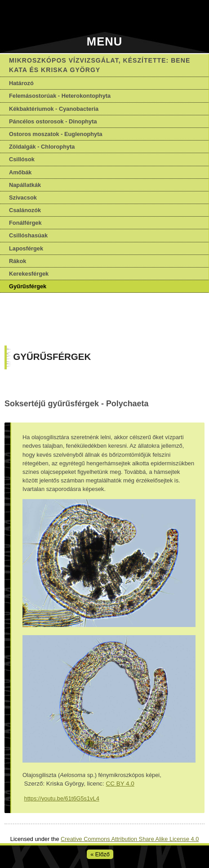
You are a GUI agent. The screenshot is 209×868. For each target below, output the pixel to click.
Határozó (21, 83)
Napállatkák (25, 185)
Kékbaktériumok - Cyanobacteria (54, 109)
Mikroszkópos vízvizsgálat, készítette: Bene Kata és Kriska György (100, 65)
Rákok (18, 261)
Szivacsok (23, 198)
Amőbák (20, 172)
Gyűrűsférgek (28, 286)
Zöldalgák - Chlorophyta (42, 147)
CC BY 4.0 (120, 784)
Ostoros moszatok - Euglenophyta (56, 134)
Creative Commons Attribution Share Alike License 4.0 (130, 839)
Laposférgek (26, 248)
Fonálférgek (25, 223)
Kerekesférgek (29, 274)
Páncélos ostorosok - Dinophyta (53, 121)
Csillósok (22, 159)
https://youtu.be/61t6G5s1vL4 (62, 798)
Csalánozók (25, 210)
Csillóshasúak (28, 235)
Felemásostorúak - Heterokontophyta (60, 96)
